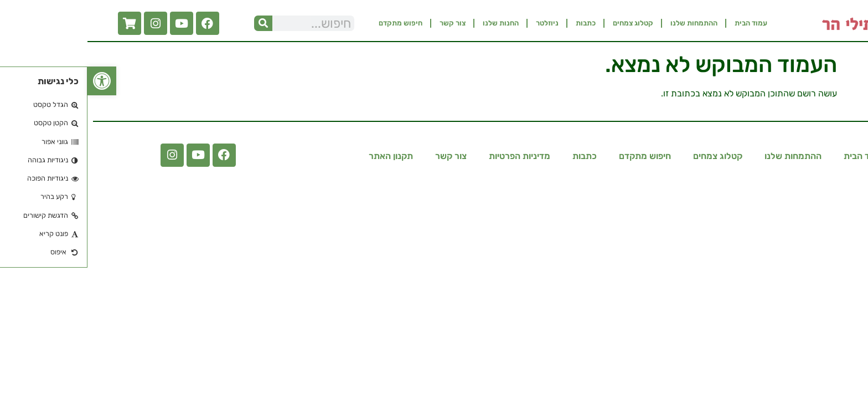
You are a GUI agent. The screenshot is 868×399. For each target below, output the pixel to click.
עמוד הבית (663, 23)
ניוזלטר (460, 23)
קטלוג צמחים (546, 23)
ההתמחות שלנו (606, 23)
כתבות (498, 23)
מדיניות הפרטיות (432, 156)
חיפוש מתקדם (313, 23)
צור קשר (365, 23)
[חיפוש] (175, 23)
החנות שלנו (413, 23)
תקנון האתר (303, 156)
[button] (14, 81)
